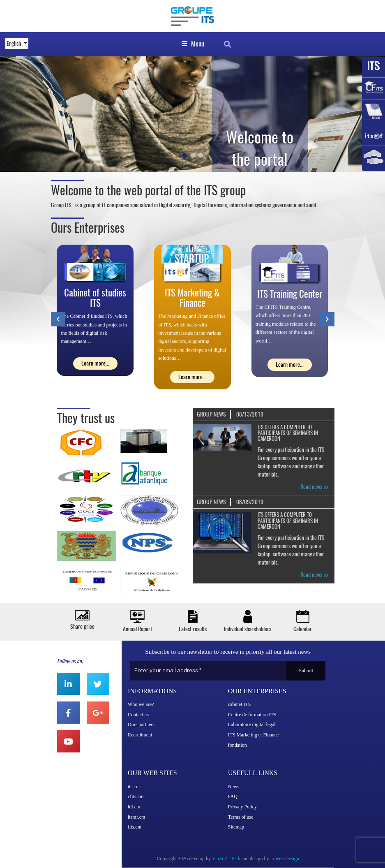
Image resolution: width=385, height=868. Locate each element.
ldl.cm (134, 807)
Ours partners (141, 724)
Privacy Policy (242, 807)
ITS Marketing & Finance (192, 298)
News (234, 787)
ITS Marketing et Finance (254, 735)
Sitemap (236, 827)
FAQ (233, 796)
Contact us (138, 715)
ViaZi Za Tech (226, 859)
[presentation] (58, 319)
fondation (237, 745)
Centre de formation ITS (252, 715)
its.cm (134, 787)
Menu (193, 44)
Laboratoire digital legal (252, 724)
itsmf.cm (136, 817)
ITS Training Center (290, 294)
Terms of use (241, 817)
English (14, 43)
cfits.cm (136, 796)
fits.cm (135, 827)
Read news (314, 487)
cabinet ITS (240, 704)
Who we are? (141, 704)
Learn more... (95, 363)
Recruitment (140, 735)
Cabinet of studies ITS (95, 298)
